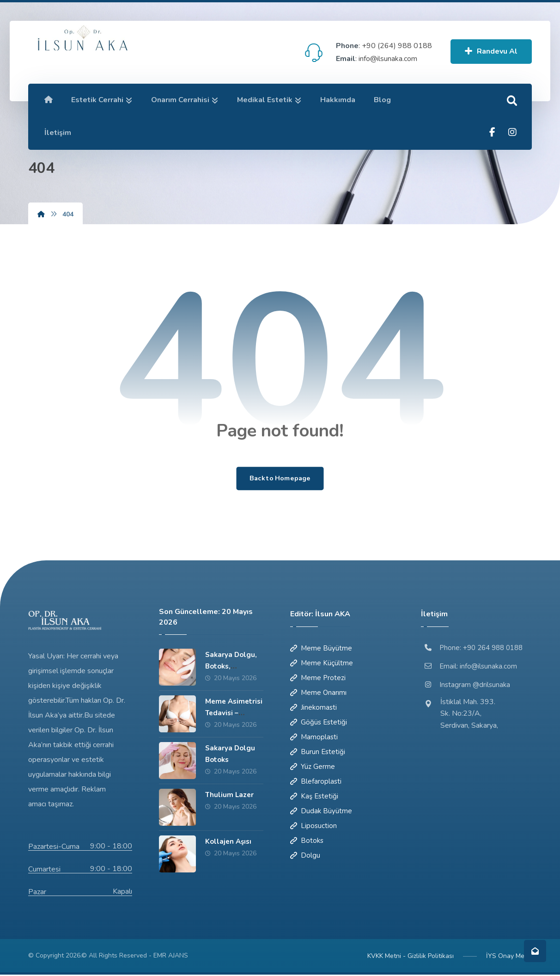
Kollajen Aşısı (228, 842)
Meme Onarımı (318, 694)
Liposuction (313, 827)
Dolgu (305, 856)
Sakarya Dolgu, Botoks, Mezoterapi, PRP (233, 667)
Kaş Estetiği (314, 797)
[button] (512, 101)
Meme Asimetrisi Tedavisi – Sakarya (234, 714)
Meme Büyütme (321, 649)
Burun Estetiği (318, 753)
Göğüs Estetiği (319, 723)
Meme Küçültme (322, 664)
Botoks (307, 841)
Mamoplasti (314, 738)
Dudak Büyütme (321, 812)
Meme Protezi (318, 679)
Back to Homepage (280, 479)
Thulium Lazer (229, 796)
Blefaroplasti (316, 782)
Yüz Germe (313, 767)
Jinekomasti (313, 708)
